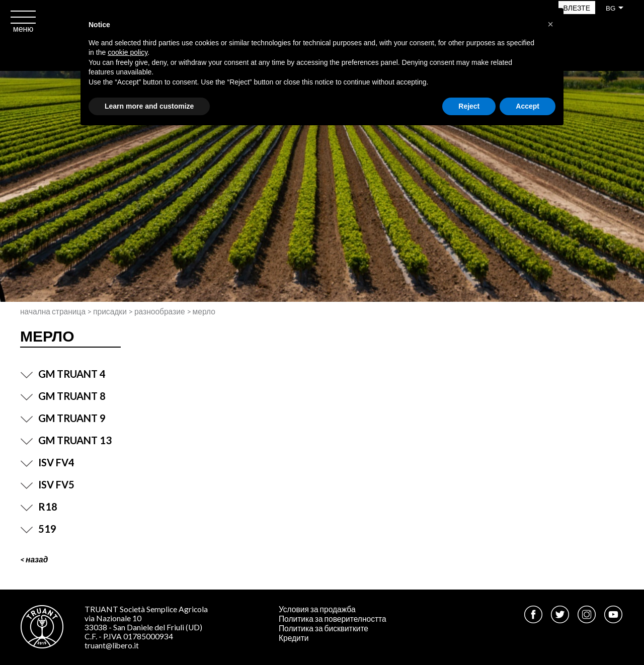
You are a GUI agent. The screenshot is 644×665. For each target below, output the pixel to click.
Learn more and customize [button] (149, 106)
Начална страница (53, 311)
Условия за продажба (317, 609)
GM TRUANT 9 (63, 418)
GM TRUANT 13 (66, 440)
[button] (550, 24)
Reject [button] (469, 106)
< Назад (34, 559)
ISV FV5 (47, 484)
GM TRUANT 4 (63, 374)
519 (38, 529)
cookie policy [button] (128, 52)
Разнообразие (160, 311)
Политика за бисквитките (324, 628)
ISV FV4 (47, 462)
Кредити (294, 638)
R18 (39, 507)
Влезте (577, 8)
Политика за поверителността (333, 619)
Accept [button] (528, 106)
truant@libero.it (112, 645)
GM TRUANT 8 (63, 396)
